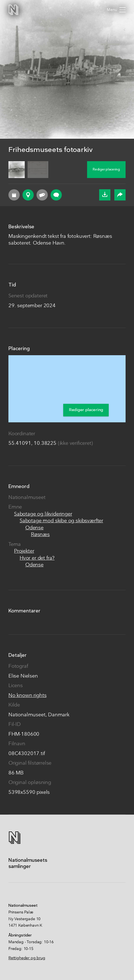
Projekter (24, 551)
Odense (34, 528)
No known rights (27, 696)
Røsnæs (40, 535)
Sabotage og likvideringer (43, 514)
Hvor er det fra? (37, 558)
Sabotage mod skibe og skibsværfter (61, 521)
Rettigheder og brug (27, 958)
